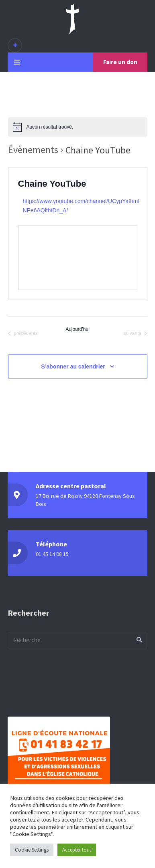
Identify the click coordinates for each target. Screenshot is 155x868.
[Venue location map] (78, 258)
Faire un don (120, 62)
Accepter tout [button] (77, 850)
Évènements (33, 150)
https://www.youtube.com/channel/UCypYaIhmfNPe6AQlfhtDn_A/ (81, 206)
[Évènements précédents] (23, 334)
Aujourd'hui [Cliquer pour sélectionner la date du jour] (77, 329)
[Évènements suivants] (135, 334)
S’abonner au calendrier (73, 367)
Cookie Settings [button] (32, 850)
